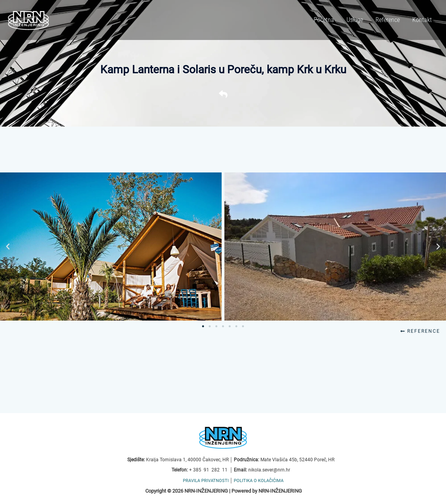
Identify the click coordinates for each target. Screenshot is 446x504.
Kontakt (422, 20)
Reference (388, 20)
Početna (324, 20)
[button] (8, 247)
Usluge (355, 20)
